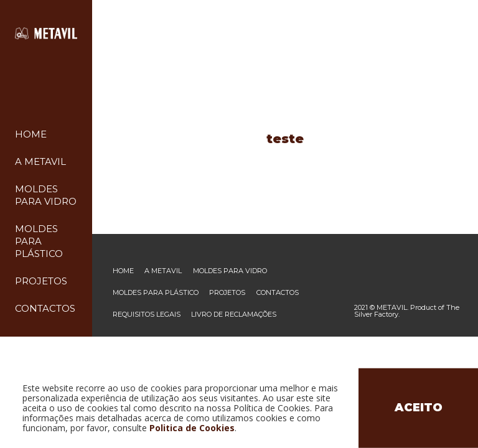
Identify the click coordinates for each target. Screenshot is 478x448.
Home (31, 134)
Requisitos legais (147, 315)
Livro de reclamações (234, 315)
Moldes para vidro (230, 271)
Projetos (41, 281)
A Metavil (40, 161)
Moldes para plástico (39, 241)
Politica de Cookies (192, 428)
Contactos (45, 308)
